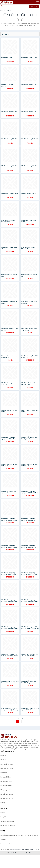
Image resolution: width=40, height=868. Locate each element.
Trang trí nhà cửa (6, 817)
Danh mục (4, 773)
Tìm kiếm (34, 7)
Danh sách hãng (5, 777)
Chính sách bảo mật (7, 760)
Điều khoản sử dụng (7, 764)
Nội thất (3, 813)
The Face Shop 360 (18, 850)
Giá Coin (37, 850)
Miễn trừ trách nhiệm (7, 768)
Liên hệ (3, 803)
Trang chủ (3, 11)
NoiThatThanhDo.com (17, 853)
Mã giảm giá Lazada (7, 794)
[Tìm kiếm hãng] (15, 7)
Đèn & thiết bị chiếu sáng (8, 825)
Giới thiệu (3, 756)
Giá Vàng (27, 850)
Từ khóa (9, 11)
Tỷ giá (11, 850)
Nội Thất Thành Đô (29, 853)
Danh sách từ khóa (6, 786)
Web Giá (32, 850)
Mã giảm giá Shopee (7, 798)
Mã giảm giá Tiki (6, 790)
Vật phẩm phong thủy (7, 821)
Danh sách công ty (6, 781)
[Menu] (38, 2)
